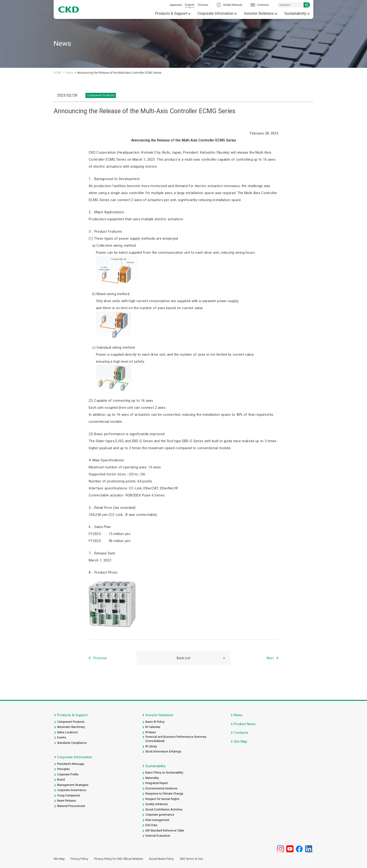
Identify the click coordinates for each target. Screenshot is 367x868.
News (69, 73)
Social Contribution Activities (164, 810)
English (190, 5)
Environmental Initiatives (161, 788)
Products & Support (171, 13)
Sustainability (295, 13)
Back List (184, 658)
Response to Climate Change (164, 794)
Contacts (263, 5)
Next (270, 658)
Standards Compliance (72, 743)
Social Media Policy (161, 859)
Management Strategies (73, 785)
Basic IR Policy (155, 722)
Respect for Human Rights (162, 799)
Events (62, 738)
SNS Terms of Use (191, 859)
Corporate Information (215, 13)
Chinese (203, 5)
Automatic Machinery (71, 727)
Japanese (175, 5)
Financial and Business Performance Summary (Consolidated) (176, 739)
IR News (151, 732)
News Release (66, 801)
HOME (58, 73)
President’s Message (71, 764)
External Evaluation (158, 836)
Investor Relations (259, 13)
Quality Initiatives (157, 804)
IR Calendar (153, 727)
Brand (61, 780)
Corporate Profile (68, 774)
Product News (245, 724)
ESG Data (151, 825)
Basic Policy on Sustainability (164, 773)
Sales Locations (68, 732)
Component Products (71, 722)
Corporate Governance (72, 790)
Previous (100, 658)
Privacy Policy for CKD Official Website (119, 859)
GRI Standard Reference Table (165, 831)
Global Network (233, 5)
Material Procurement (71, 806)
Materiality (152, 778)
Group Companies (69, 796)
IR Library (151, 746)
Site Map (240, 741)
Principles (63, 769)
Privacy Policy (79, 859)
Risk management (157, 820)
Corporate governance (160, 815)
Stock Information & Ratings (163, 752)
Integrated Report (157, 783)
